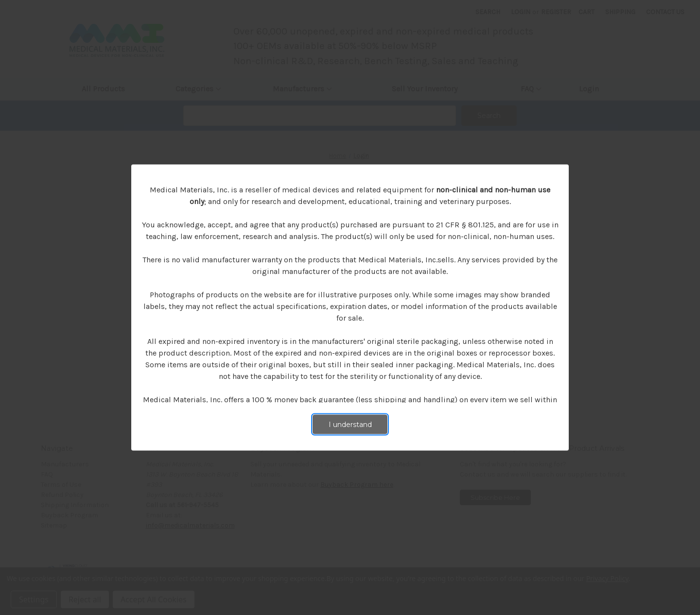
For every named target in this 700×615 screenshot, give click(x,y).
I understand (350, 425)
